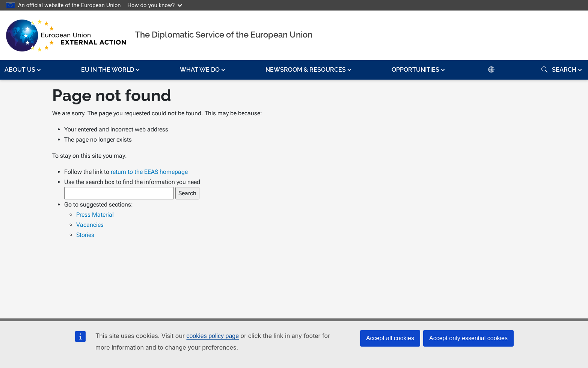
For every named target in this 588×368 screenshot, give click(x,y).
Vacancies (90, 225)
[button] (23, 70)
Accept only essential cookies (468, 338)
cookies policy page (213, 336)
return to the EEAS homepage (149, 172)
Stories (85, 235)
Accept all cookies (390, 338)
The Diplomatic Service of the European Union (224, 35)
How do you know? (155, 5)
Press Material (95, 215)
